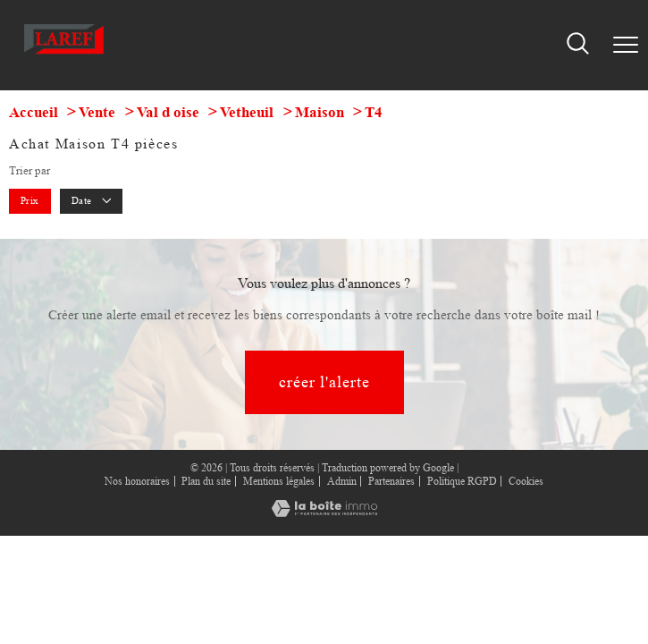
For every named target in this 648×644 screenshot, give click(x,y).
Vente (97, 112)
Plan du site (206, 481)
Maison (320, 112)
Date (92, 200)
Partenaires (391, 481)
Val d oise (168, 112)
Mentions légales (279, 481)
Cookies (526, 482)
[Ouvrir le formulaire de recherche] (578, 45)
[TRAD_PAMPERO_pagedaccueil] (64, 56)
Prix (30, 200)
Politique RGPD (462, 481)
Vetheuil (247, 112)
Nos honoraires (137, 481)
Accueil (34, 112)
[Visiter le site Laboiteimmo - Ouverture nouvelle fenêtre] (324, 513)
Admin (342, 481)
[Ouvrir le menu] (626, 46)
